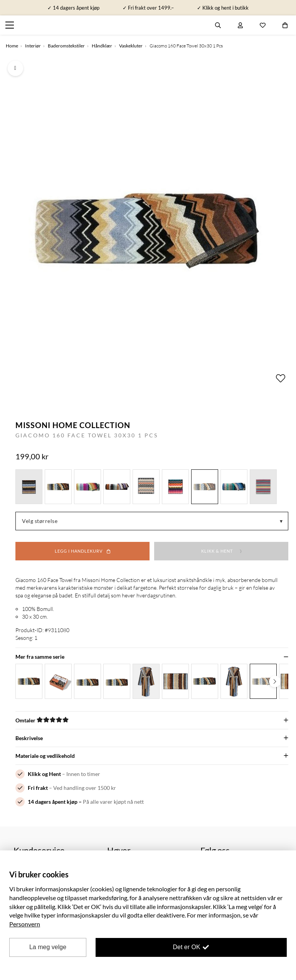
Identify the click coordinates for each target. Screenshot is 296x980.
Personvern (25, 924)
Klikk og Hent (44, 774)
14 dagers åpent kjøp (53, 802)
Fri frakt (38, 788)
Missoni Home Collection (73, 425)
